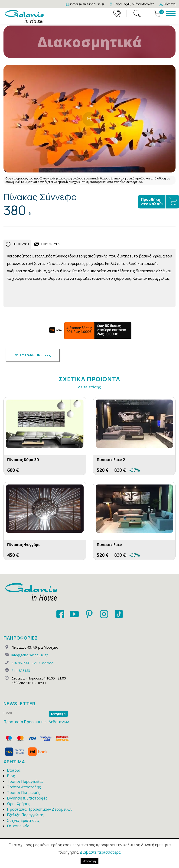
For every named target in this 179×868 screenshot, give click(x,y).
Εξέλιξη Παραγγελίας (25, 815)
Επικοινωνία (18, 826)
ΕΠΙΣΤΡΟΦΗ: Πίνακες (33, 355)
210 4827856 (44, 663)
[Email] (85, 4)
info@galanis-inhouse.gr (30, 655)
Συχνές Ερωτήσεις (23, 820)
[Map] (132, 4)
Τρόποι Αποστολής (24, 787)
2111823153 (21, 671)
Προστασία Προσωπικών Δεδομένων (36, 722)
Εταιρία (14, 770)
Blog (11, 776)
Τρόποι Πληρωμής (24, 793)
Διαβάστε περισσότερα (100, 852)
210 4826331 (21, 663)
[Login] (167, 4)
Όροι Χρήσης (19, 804)
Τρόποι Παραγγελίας (25, 781)
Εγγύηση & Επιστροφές (27, 798)
